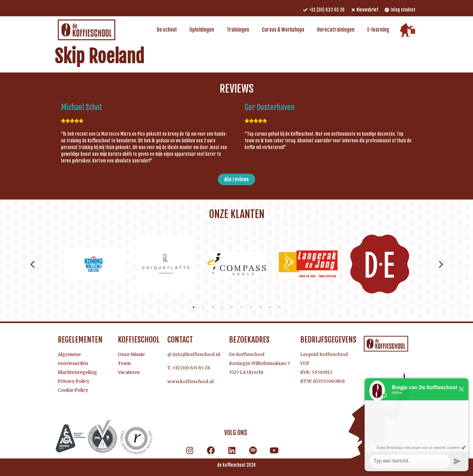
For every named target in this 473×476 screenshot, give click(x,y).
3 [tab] (213, 307)
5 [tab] (232, 307)
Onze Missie (131, 354)
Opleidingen (202, 30)
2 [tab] (203, 307)
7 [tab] (251, 307)
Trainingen (238, 30)
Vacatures (129, 372)
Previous (32, 264)
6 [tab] (241, 307)
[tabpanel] (94, 264)
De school (167, 30)
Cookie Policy (73, 390)
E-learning (378, 30)
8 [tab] (261, 307)
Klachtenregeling (77, 372)
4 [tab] (222, 307)
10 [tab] (280, 307)
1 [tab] (194, 307)
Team (124, 363)
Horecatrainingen (336, 30)
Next (441, 264)
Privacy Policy (74, 381)
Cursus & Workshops (283, 30)
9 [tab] (270, 307)
